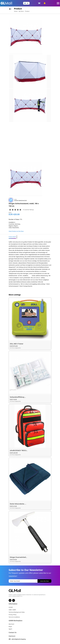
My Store (21, 11)
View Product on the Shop (16, 231)
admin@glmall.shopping (19, 639)
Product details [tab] (12, 237)
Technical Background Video (17, 612)
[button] (26, 3)
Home (16, 11)
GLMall (11, 607)
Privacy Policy (13, 615)
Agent (10, 629)
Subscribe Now (44, 581)
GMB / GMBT (12, 610)
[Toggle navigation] (58, 3)
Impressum (12, 636)
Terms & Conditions (14, 617)
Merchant (11, 624)
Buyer (10, 626)
